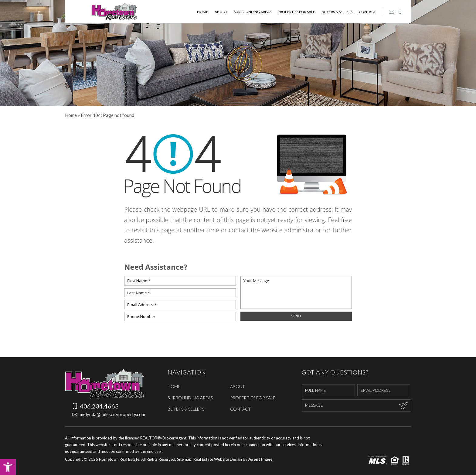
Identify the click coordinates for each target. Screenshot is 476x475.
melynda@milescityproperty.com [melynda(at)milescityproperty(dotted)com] (105, 414)
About (221, 12)
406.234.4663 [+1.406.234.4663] (95, 406)
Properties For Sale (296, 12)
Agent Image (260, 459)
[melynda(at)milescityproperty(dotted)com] (392, 12)
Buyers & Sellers (337, 12)
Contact (367, 12)
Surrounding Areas (253, 12)
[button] (8, 467)
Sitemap (184, 459)
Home (203, 12)
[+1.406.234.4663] (400, 12)
